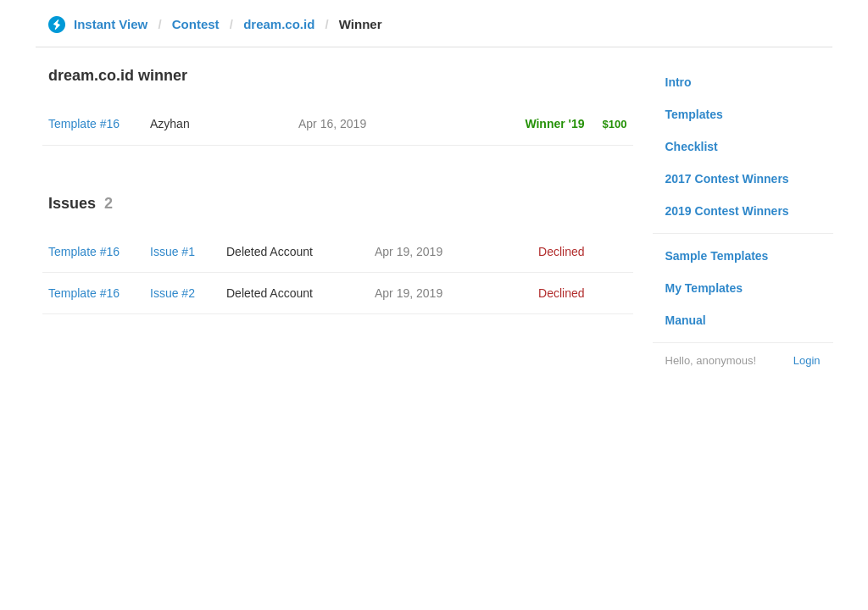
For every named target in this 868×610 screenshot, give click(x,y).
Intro (679, 82)
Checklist (692, 147)
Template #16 (84, 124)
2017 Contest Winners (727, 179)
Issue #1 (172, 252)
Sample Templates (717, 256)
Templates (694, 114)
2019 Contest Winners (727, 211)
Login (807, 360)
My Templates (704, 288)
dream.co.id (279, 24)
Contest (196, 24)
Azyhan (170, 124)
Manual (686, 320)
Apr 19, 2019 (409, 252)
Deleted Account (270, 252)
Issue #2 (172, 293)
